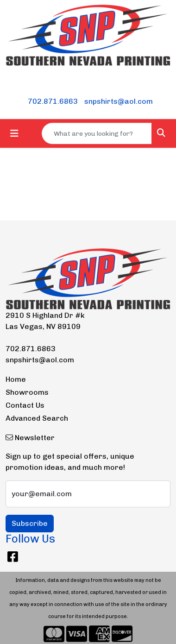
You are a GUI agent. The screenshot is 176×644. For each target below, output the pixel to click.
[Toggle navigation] (14, 133)
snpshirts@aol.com (119, 101)
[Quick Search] (97, 133)
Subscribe (30, 523)
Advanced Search (37, 418)
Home (16, 379)
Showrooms (27, 392)
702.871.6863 (53, 101)
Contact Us (25, 405)
